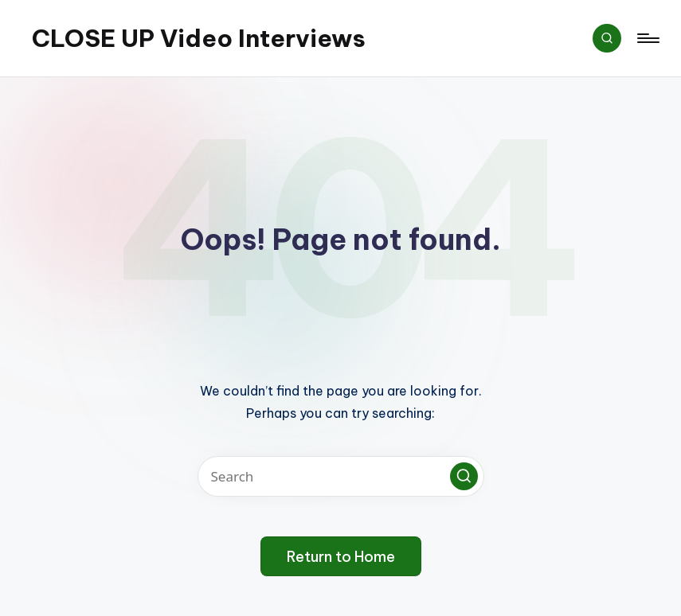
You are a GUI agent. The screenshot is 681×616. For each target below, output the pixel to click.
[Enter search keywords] (341, 476)
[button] (464, 476)
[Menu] (647, 38)
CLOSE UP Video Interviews (199, 38)
